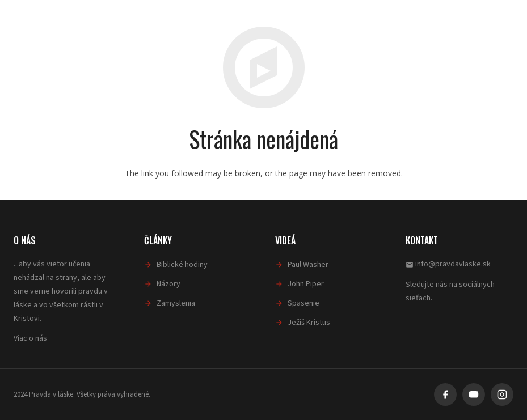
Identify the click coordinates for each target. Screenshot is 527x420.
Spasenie (303, 303)
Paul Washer (308, 265)
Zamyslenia (176, 303)
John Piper (306, 284)
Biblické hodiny (182, 265)
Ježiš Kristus (309, 323)
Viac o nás (30, 338)
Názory (168, 284)
